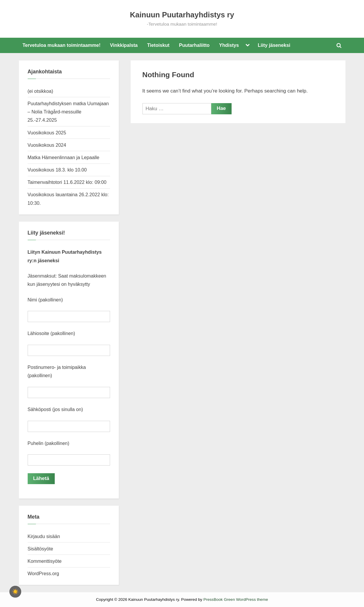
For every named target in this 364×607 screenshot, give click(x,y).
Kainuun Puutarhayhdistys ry (182, 15)
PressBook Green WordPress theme (236, 599)
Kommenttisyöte (45, 561)
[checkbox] (15, 592)
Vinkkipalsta (124, 45)
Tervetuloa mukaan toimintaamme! (61, 45)
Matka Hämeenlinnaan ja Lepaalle (64, 157)
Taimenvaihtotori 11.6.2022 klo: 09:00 (67, 182)
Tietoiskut (158, 45)
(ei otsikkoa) (40, 91)
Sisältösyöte (40, 548)
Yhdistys (229, 45)
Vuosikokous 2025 (47, 133)
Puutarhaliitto (194, 45)
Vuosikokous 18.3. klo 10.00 (57, 170)
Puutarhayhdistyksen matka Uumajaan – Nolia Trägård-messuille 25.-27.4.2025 (68, 112)
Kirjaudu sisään (44, 536)
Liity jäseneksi (274, 45)
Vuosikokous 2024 (47, 145)
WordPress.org (43, 573)
